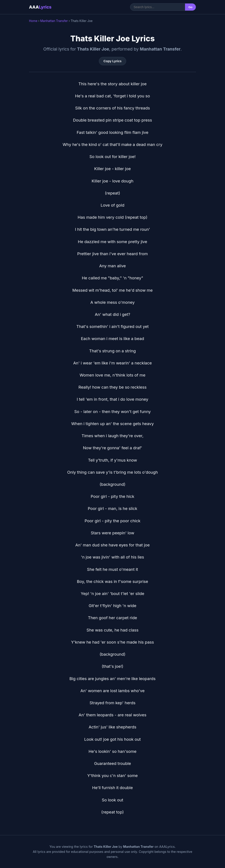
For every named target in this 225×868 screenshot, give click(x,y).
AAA (40, 7)
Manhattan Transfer (54, 21)
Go (190, 7)
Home (33, 21)
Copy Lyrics (112, 61)
